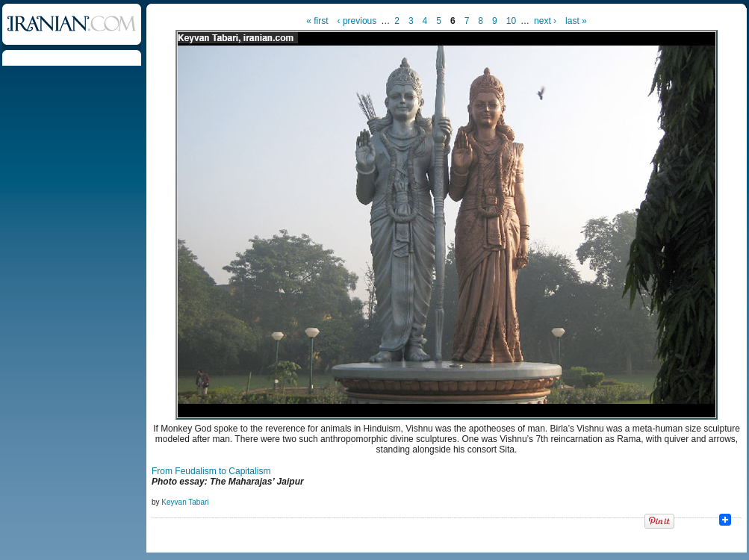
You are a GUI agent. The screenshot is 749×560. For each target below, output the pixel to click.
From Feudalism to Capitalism (211, 471)
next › (545, 21)
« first (317, 21)
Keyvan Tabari (185, 502)
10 (511, 21)
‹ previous (357, 21)
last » (576, 21)
